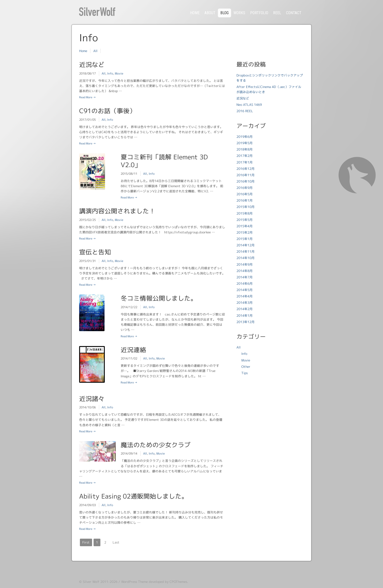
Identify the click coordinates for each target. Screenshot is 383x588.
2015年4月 (245, 226)
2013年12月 (245, 322)
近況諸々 (92, 399)
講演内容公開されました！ (117, 211)
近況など (92, 65)
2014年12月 (245, 245)
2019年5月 (245, 143)
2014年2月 (245, 309)
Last (116, 542)
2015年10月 (245, 207)
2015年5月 (245, 220)
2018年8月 (245, 149)
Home (83, 51)
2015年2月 (245, 232)
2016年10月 (245, 181)
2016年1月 (245, 200)
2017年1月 (245, 162)
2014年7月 (245, 277)
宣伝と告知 (95, 252)
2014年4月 (245, 296)
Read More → (87, 97)
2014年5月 (245, 290)
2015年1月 (245, 239)
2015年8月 (245, 213)
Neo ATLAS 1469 (249, 105)
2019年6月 (245, 137)
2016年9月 (245, 188)
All (95, 51)
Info (110, 73)
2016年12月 (245, 169)
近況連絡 (133, 350)
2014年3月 (245, 303)
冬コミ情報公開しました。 (159, 298)
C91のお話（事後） (107, 111)
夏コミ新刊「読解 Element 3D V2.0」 (164, 161)
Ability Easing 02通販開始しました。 (133, 496)
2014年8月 (245, 271)
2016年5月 (245, 194)
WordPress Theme (134, 582)
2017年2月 (245, 156)
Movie (119, 73)
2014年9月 (245, 264)
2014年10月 (245, 258)
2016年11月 (245, 175)
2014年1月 (245, 316)
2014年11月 (245, 251)
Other (246, 367)
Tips (245, 373)
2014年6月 (245, 283)
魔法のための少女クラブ (156, 445)
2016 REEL (245, 111)
